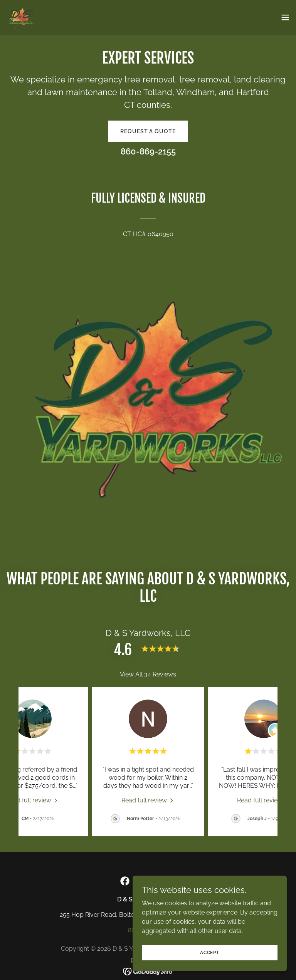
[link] (20, 17)
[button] (285, 17)
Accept (210, 952)
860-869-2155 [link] (148, 151)
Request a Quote (148, 131)
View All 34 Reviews (148, 674)
